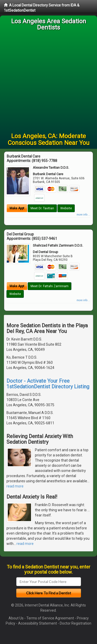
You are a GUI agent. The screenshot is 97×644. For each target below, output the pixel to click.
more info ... (83, 215)
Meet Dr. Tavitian (42, 208)
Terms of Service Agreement (50, 618)
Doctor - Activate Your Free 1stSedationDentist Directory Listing (48, 384)
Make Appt (17, 208)
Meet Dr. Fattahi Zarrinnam (50, 286)
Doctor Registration (76, 623)
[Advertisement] (48, 82)
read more (15, 486)
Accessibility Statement (38, 623)
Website (66, 208)
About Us (16, 618)
